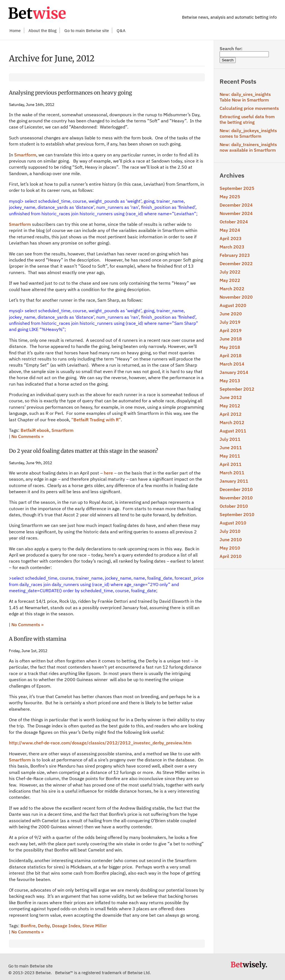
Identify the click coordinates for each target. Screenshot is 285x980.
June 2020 (231, 314)
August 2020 (233, 305)
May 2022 (230, 280)
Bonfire (28, 926)
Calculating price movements (249, 108)
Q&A (121, 30)
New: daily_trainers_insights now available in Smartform (248, 147)
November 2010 (236, 498)
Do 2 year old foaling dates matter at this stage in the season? (83, 451)
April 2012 (231, 414)
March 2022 (232, 289)
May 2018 (230, 347)
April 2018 (231, 355)
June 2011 (231, 447)
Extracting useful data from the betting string (247, 119)
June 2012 (231, 397)
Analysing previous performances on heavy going (70, 93)
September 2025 (237, 188)
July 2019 (230, 322)
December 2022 (236, 263)
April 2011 (231, 464)
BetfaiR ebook (35, 430)
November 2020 (236, 297)
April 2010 (231, 556)
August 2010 (233, 523)
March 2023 (232, 247)
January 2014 (234, 372)
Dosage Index (66, 926)
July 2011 (230, 439)
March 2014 (232, 364)
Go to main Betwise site (87, 30)
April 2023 (231, 238)
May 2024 (230, 230)
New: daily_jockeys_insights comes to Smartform (248, 133)
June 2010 (231, 539)
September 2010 (237, 514)
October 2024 (234, 222)
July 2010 (230, 531)
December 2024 (236, 205)
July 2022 (230, 272)
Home (15, 30)
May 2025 (230, 197)
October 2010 (234, 506)
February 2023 (235, 255)
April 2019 (231, 330)
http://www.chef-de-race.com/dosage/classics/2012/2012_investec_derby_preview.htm (100, 743)
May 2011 (230, 456)
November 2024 (236, 213)
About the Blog (42, 30)
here (108, 473)
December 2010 (236, 489)
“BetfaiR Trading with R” (96, 420)
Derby (44, 926)
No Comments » (28, 436)
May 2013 (230, 381)
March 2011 (232, 473)
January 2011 (234, 481)
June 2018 (231, 339)
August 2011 (233, 431)
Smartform (25, 155)
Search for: (231, 49)
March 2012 (232, 422)
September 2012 (237, 389)
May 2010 (230, 548)
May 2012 (230, 406)
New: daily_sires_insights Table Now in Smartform (245, 97)
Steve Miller (95, 926)
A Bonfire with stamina (38, 639)
